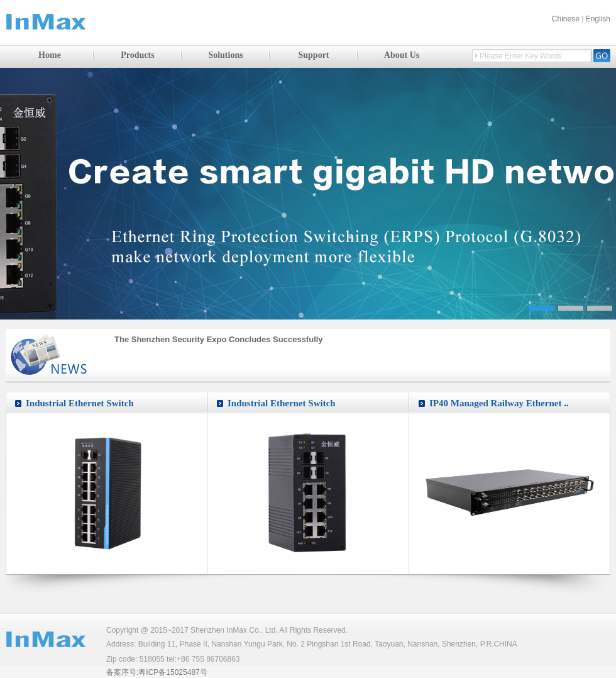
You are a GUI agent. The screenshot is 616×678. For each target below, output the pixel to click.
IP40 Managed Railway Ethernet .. (499, 403)
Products (137, 55)
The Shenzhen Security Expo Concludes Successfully (219, 339)
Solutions (225, 55)
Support (313, 55)
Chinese (566, 19)
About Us (402, 55)
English (598, 19)
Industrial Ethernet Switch (80, 403)
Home (50, 55)
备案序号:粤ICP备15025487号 (157, 672)
